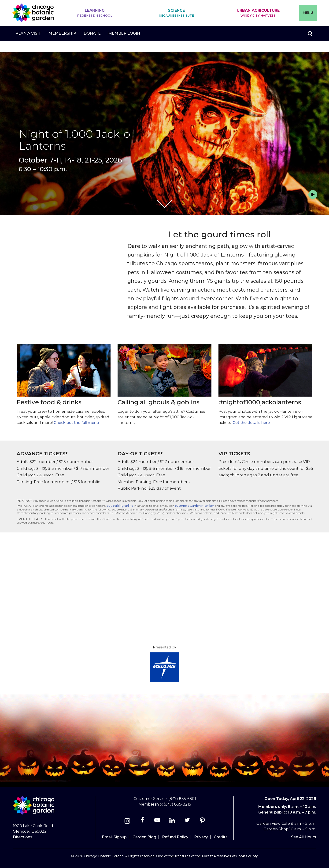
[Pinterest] (202, 822)
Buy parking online (120, 506)
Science (176, 13)
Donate (92, 33)
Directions (23, 837)
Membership (62, 33)
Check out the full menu (76, 423)
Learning (95, 13)
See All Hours (304, 837)
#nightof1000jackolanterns (260, 402)
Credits (221, 837)
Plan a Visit (28, 33)
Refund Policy (175, 837)
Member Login (124, 33)
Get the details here (251, 423)
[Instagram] (127, 822)
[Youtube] (157, 822)
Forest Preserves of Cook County (230, 856)
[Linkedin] (172, 822)
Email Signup (114, 837)
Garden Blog (144, 837)
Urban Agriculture (258, 13)
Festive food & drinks (49, 402)
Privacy (201, 837)
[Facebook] (143, 822)
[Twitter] (188, 822)
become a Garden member (194, 506)
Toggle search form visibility (310, 33)
